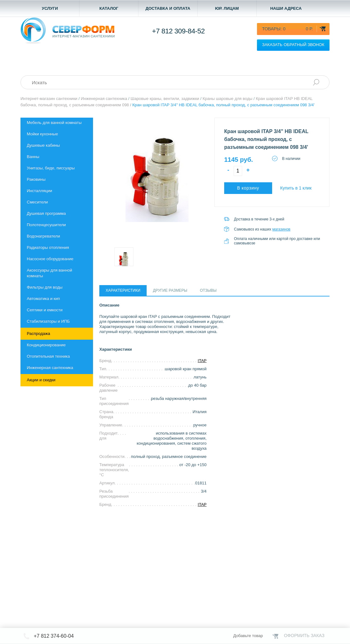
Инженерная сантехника (50, 368)
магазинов (281, 229)
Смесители (37, 202)
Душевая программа (46, 213)
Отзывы (208, 290)
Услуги (50, 8)
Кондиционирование (46, 345)
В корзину (248, 188)
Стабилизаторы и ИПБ (48, 321)
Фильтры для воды (45, 287)
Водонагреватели (43, 236)
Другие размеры (170, 290)
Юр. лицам (227, 8)
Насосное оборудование (50, 259)
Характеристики (123, 290)
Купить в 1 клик (296, 188)
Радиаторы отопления (48, 247)
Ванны (33, 157)
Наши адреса (286, 8)
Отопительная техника (48, 356)
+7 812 (178, 31)
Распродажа (38, 334)
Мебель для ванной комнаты (54, 123)
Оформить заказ (304, 635)
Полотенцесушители (46, 225)
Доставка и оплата (168, 8)
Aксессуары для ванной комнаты (50, 273)
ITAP (202, 361)
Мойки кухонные (42, 134)
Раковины (36, 179)
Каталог (109, 8)
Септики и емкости (45, 310)
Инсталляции (39, 191)
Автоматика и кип (43, 299)
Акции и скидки (41, 380)
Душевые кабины (43, 145)
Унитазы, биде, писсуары (51, 168)
